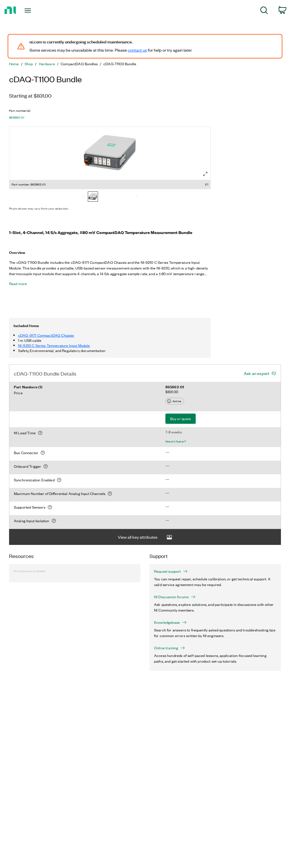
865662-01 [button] (17, 117)
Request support (171, 571)
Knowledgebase (170, 622)
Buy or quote (181, 419)
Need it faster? (176, 441)
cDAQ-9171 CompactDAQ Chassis (46, 335)
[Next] (137, 197)
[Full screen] (205, 174)
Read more (18, 284)
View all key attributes (145, 537)
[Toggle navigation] (38, 10)
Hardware (47, 64)
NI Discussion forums (175, 597)
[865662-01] (93, 197)
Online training (169, 648)
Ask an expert (257, 373)
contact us (137, 50)
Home (14, 64)
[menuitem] (264, 11)
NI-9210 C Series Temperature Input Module (54, 345)
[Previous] (83, 197)
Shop (29, 64)
